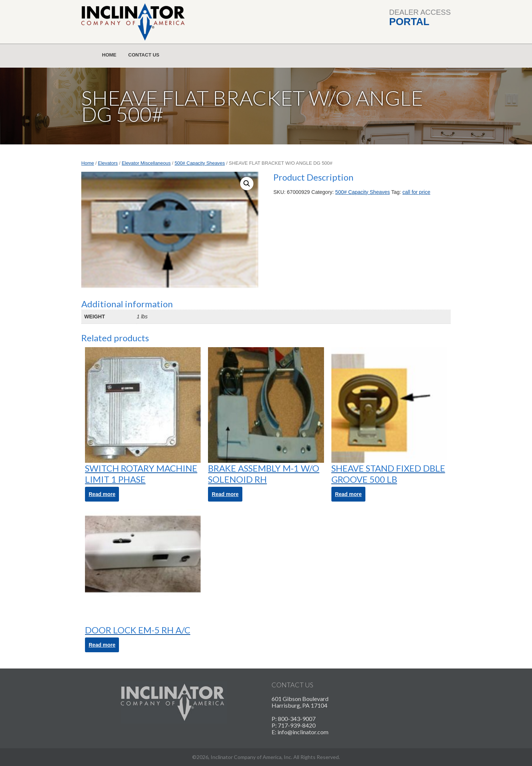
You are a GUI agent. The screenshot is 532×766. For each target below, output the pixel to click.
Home (109, 55)
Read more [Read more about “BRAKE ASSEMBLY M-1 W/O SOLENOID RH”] (225, 494)
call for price (416, 192)
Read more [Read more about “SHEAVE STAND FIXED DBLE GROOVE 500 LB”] (348, 494)
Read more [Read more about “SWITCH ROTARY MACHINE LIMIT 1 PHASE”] (102, 494)
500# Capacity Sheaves (200, 163)
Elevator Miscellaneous (146, 163)
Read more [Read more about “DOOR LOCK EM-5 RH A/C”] (102, 645)
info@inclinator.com (303, 732)
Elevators (108, 163)
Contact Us (144, 55)
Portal (409, 22)
